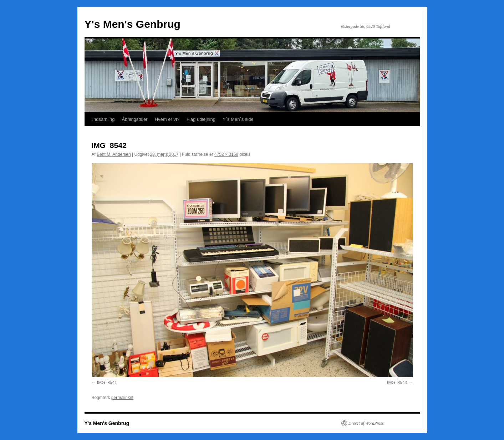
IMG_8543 (397, 383)
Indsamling (104, 119)
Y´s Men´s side (238, 119)
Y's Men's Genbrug (133, 24)
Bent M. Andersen (114, 154)
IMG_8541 (107, 383)
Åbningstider (134, 119)
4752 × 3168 (226, 154)
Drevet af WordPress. (367, 423)
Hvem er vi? (167, 119)
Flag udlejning (201, 119)
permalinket (122, 398)
